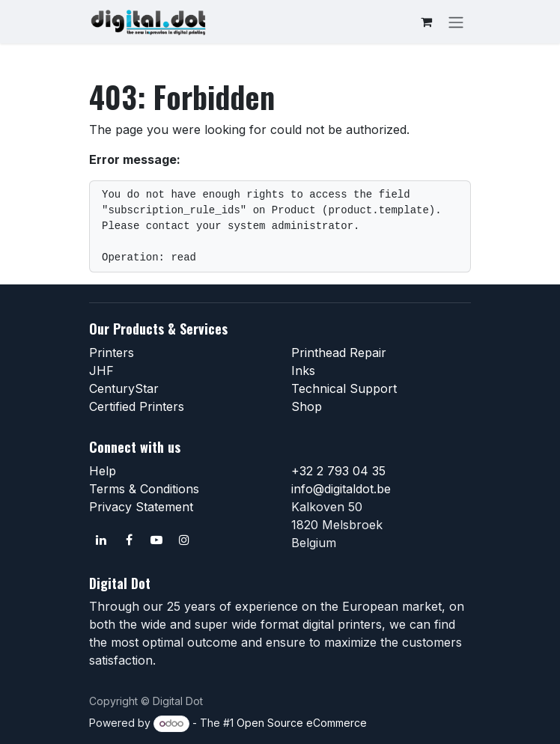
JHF (101, 371)
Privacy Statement (141, 507)
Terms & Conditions (144, 489)
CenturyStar (124, 388)
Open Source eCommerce (302, 723)
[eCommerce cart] (426, 22)
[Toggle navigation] (456, 22)
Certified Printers (137, 406)
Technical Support (344, 388)
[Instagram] (184, 540)
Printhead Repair (339, 353)
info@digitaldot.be (341, 489)
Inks (303, 371)
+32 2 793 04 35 (338, 471)
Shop (307, 406)
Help (103, 471)
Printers (112, 353)
